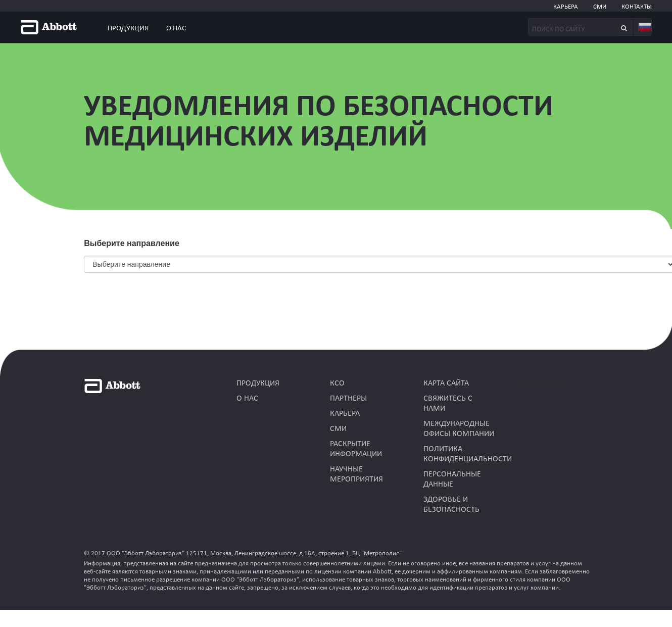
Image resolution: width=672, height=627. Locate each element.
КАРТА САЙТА (446, 383)
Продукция (128, 29)
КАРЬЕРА (566, 7)
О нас (176, 29)
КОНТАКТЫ (637, 7)
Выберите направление (132, 243)
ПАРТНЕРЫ (348, 399)
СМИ (600, 7)
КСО (337, 383)
